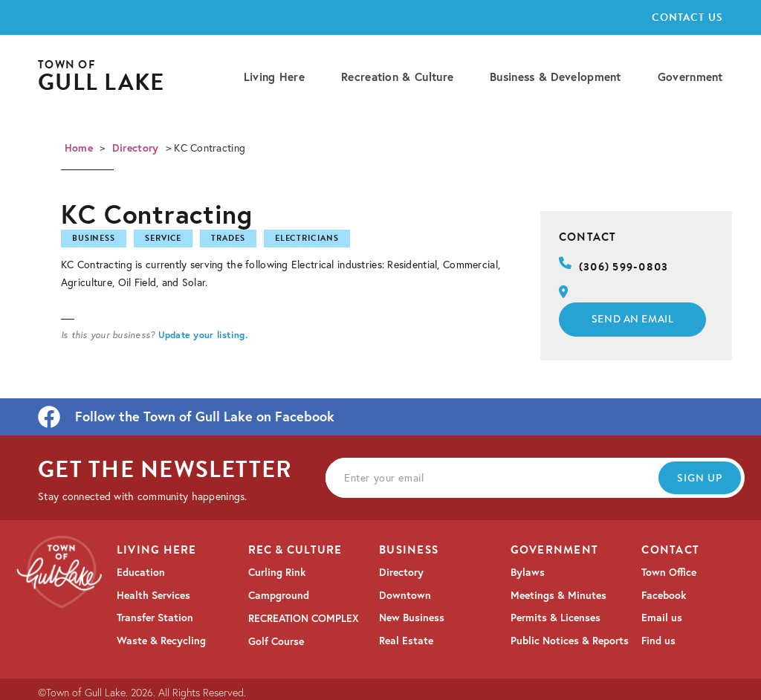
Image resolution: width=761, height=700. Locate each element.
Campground (279, 595)
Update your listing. (203, 334)
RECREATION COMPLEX (304, 618)
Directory (136, 148)
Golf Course (276, 641)
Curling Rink (277, 572)
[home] (101, 77)
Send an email (632, 319)
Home (79, 148)
